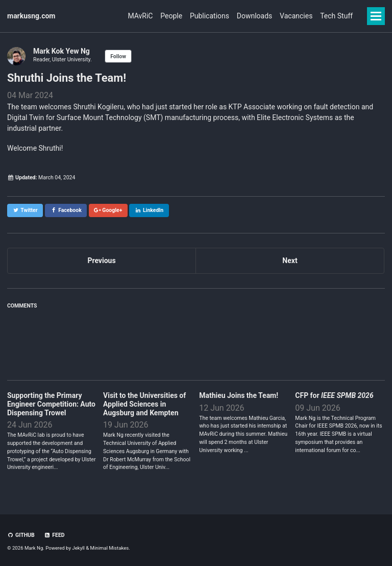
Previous (101, 261)
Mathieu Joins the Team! (239, 395)
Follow (118, 56)
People (144, 16)
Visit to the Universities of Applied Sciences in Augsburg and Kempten (144, 404)
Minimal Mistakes (110, 548)
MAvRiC (106, 16)
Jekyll (78, 548)
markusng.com (31, 16)
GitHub (21, 535)
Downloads (241, 16)
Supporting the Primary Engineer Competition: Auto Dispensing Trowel (51, 404)
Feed (54, 535)
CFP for (334, 395)
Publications (189, 16)
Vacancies (289, 16)
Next (290, 261)
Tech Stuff (336, 16)
